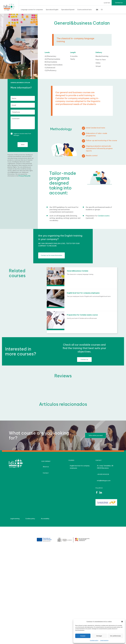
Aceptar (83, 636)
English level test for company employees (80, 467)
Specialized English (52, 10)
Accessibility (45, 519)
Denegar (99, 636)
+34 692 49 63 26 (103, 474)
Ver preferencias (115, 636)
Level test (107, 3)
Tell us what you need (96, 435)
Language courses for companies (32, 10)
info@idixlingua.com (104, 481)
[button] (122, 622)
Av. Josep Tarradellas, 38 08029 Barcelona (105, 467)
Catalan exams (104, 216)
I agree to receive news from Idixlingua (22, 134)
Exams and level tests (85, 10)
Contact (46, 473)
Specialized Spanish (68, 10)
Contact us (119, 3)
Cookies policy (94, 640)
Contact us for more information (51, 255)
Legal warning (104, 640)
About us (46, 467)
